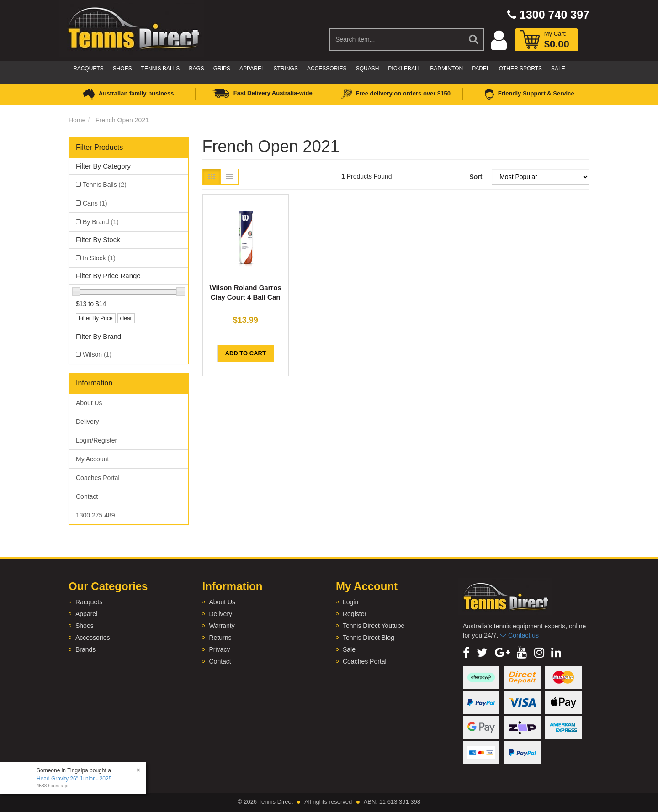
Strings (286, 69)
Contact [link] (87, 496)
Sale (558, 69)
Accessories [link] (93, 638)
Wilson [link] (97, 354)
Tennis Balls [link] (105, 185)
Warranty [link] (222, 626)
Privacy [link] (219, 649)
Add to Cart (246, 353)
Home (77, 120)
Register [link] (355, 614)
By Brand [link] (101, 222)
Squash (368, 69)
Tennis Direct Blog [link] (369, 638)
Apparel (252, 69)
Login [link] (350, 602)
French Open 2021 (122, 120)
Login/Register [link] (96, 440)
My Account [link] (92, 459)
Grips (222, 69)
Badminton (446, 69)
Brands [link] (85, 649)
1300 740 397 (548, 15)
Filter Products (99, 147)
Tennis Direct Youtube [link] (374, 626)
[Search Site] (474, 39)
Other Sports (520, 69)
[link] (466, 653)
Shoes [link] (85, 626)
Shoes (122, 69)
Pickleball (404, 69)
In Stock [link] (99, 258)
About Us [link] (89, 403)
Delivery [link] (88, 422)
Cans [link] (95, 203)
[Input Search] (396, 39)
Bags (196, 69)
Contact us (519, 635)
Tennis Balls (161, 69)
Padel (481, 69)
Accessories (327, 69)
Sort (476, 177)
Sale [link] (349, 649)
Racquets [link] (89, 602)
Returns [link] (220, 638)
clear (126, 318)
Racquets (88, 69)
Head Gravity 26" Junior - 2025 (74, 779)
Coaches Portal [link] (98, 478)
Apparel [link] (86, 614)
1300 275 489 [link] (96, 515)
